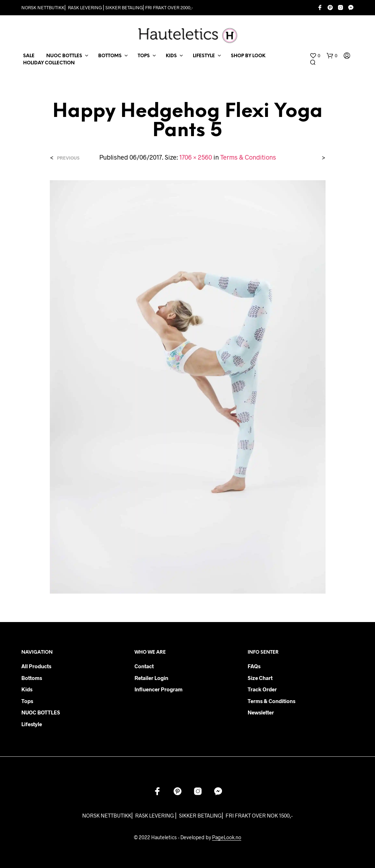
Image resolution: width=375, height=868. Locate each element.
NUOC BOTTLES (64, 56)
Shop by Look (248, 56)
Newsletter (261, 712)
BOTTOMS (110, 56)
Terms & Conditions (248, 157)
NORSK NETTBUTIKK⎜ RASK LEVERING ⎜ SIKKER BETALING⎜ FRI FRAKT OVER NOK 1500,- (187, 815)
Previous (68, 158)
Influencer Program (159, 689)
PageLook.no (227, 837)
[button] (315, 56)
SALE (29, 56)
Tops (27, 701)
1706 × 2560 (196, 157)
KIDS (171, 56)
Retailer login (151, 678)
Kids (27, 689)
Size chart (260, 678)
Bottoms (32, 678)
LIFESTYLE (204, 56)
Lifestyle (32, 724)
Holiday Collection (49, 63)
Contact (144, 666)
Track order (262, 689)
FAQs (254, 666)
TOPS (144, 56)
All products (36, 666)
